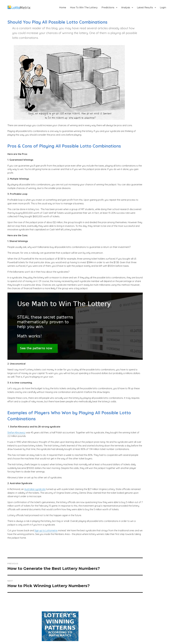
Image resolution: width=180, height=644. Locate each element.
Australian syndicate (35, 508)
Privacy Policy (73, 634)
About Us (61, 634)
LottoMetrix (34, 634)
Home (64, 8)
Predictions (109, 8)
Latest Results (146, 8)
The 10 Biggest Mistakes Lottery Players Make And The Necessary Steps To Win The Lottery (147, 82)
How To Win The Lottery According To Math (143, 76)
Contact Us (120, 634)
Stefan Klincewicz (17, 444)
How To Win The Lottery (85, 8)
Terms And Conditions (90, 634)
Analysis (127, 8)
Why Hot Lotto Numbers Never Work (140, 89)
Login (164, 8)
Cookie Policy (107, 634)
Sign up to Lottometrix (46, 553)
